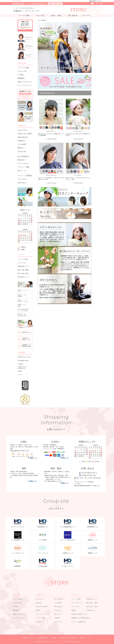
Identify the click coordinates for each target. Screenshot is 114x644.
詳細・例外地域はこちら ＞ (25, 30)
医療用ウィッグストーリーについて (24, 291)
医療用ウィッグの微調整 (22, 305)
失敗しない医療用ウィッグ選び (23, 300)
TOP (39, 20)
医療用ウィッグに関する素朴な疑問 (22, 315)
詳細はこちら (33, 481)
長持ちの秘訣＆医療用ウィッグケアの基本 (23, 310)
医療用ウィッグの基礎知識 (22, 296)
